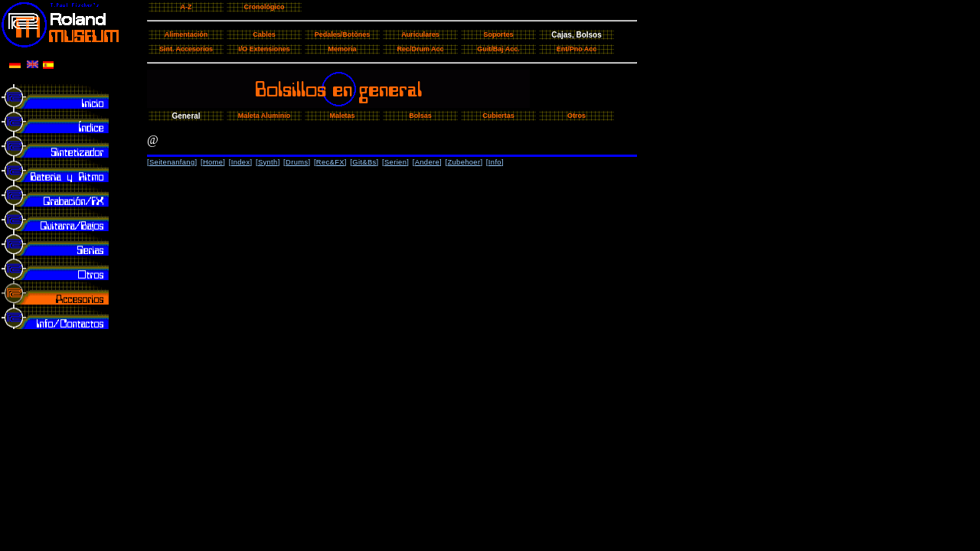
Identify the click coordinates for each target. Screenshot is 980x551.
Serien (395, 162)
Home (213, 162)
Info (495, 162)
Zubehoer (464, 162)
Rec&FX (330, 162)
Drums (297, 162)
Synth (268, 162)
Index (241, 162)
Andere (427, 162)
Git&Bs (364, 162)
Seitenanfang (172, 162)
